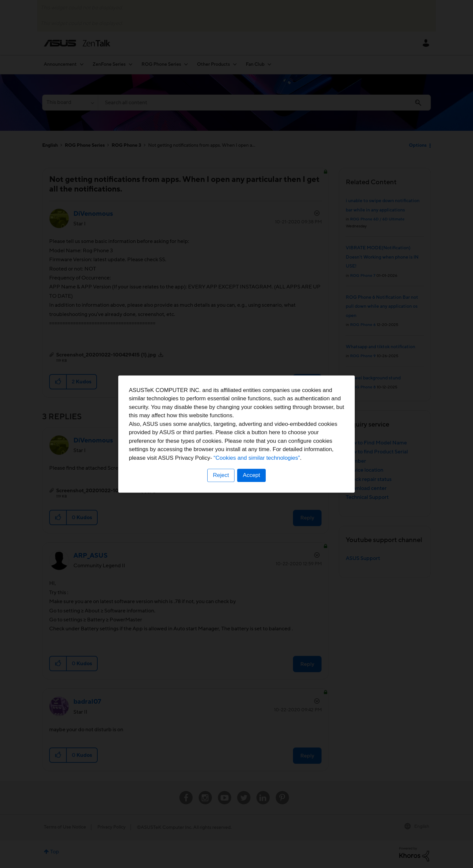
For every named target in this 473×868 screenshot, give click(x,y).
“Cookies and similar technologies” (257, 458)
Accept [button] (251, 475)
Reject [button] (221, 475)
